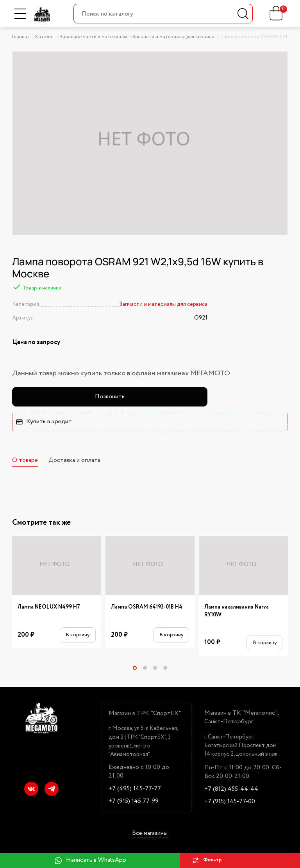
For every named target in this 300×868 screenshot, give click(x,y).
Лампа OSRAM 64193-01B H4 (147, 607)
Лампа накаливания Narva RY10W (237, 611)
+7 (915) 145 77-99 (134, 801)
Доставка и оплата (74, 460)
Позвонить (110, 397)
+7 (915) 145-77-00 (230, 802)
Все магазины (150, 833)
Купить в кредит (44, 422)
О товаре (25, 460)
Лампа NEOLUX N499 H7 (49, 607)
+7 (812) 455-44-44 (231, 789)
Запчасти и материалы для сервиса (163, 304)
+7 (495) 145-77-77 (135, 789)
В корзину (78, 635)
